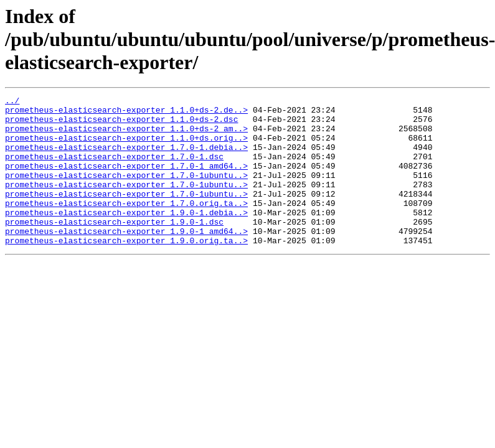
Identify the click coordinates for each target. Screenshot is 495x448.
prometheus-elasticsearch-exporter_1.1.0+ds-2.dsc (121, 124)
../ (12, 102)
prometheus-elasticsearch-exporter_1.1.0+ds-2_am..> (126, 136)
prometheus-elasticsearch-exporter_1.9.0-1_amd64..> (126, 259)
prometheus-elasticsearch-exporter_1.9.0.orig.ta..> (126, 270)
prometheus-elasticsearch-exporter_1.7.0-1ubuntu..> (126, 192)
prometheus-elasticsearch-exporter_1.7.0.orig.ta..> (126, 225)
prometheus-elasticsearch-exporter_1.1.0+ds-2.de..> (126, 113)
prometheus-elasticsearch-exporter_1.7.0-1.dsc (114, 169)
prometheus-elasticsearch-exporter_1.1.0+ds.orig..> (126, 147)
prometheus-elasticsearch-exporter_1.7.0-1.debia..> (126, 158)
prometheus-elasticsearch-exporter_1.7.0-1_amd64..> (126, 180)
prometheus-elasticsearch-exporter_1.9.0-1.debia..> (126, 236)
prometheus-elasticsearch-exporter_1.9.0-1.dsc (114, 248)
